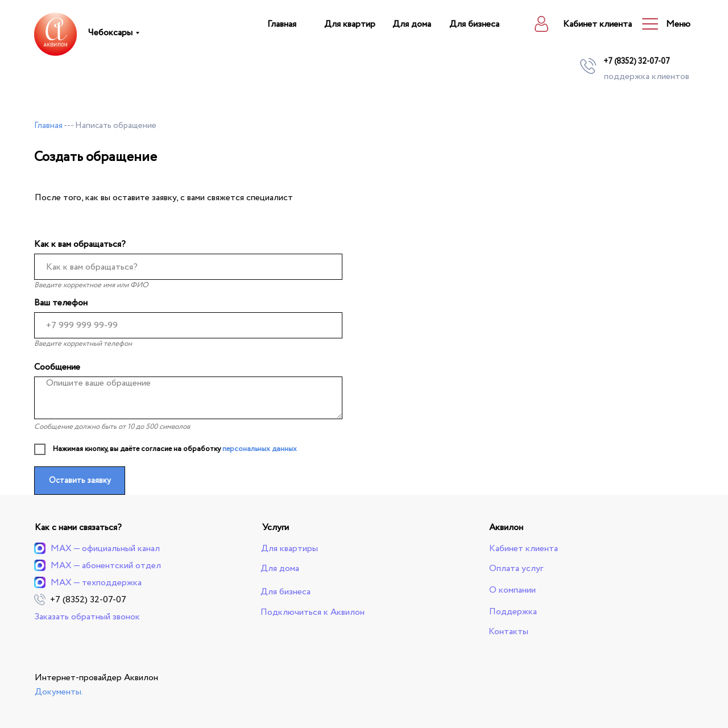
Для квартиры (289, 549)
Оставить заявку (80, 481)
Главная (282, 24)
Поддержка (513, 612)
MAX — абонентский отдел (106, 566)
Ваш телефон (61, 303)
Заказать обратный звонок (87, 617)
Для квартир (350, 24)
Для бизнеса (474, 24)
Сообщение (57, 367)
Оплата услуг (516, 568)
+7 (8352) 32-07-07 (637, 61)
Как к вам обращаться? (80, 244)
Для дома (412, 24)
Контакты (508, 632)
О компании (512, 590)
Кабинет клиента (597, 24)
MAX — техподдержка (96, 583)
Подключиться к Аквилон (313, 612)
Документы (58, 692)
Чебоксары (110, 33)
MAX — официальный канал (105, 549)
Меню (678, 24)
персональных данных (260, 449)
